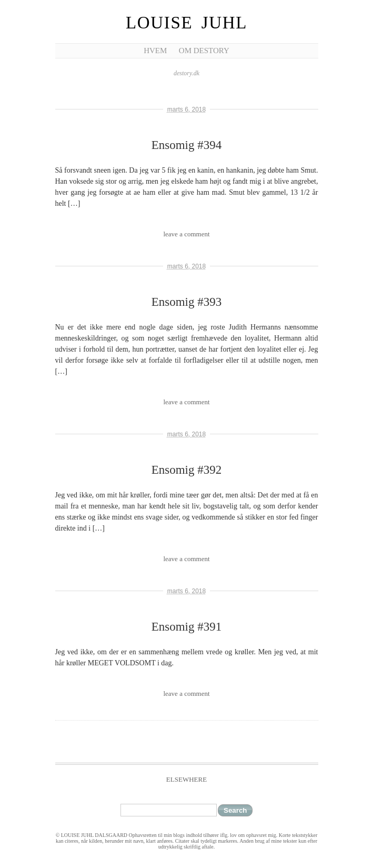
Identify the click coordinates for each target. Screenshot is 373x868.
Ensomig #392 (187, 470)
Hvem (155, 51)
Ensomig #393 (187, 302)
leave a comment (186, 234)
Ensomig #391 (187, 627)
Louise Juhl (186, 23)
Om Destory (204, 51)
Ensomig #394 (187, 145)
